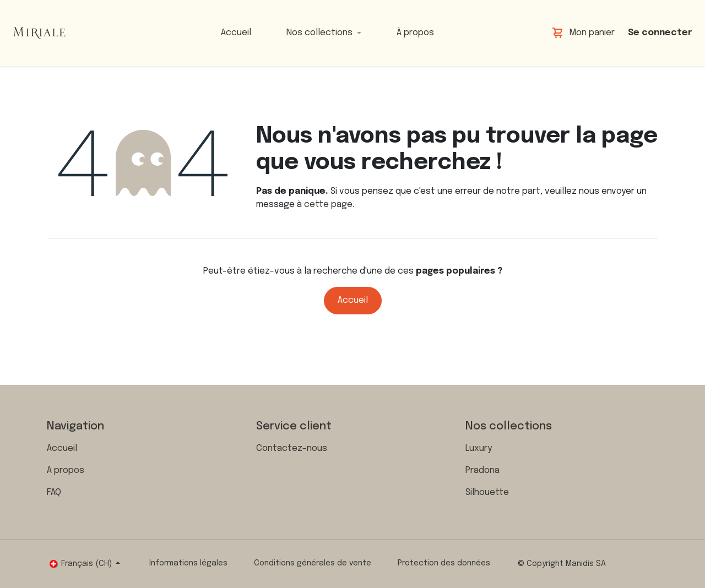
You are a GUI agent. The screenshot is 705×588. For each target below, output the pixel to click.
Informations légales (188, 563)
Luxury (479, 448)
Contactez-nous (292, 448)
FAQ (54, 492)
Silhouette (487, 492)
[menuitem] (236, 33)
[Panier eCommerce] (584, 33)
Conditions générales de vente (313, 563)
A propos (66, 470)
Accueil (353, 300)
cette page (328, 205)
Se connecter (660, 33)
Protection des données (444, 563)
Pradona (482, 470)
